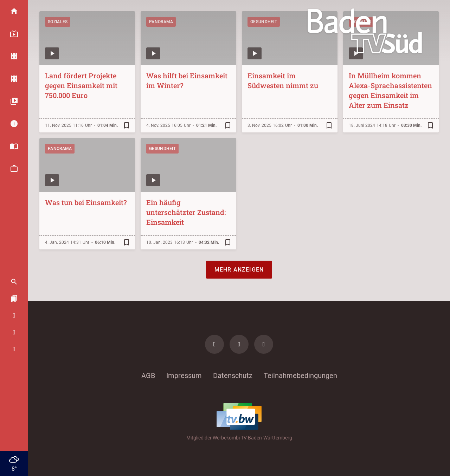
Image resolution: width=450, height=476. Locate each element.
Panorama (161, 22)
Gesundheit (264, 22)
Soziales (58, 22)
